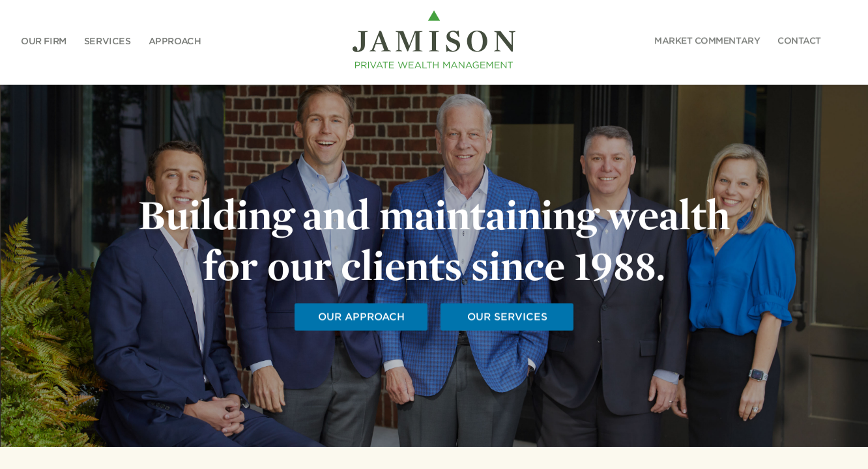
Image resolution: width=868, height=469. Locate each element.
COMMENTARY (707, 40)
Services (108, 40)
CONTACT (799, 40)
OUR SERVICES (507, 317)
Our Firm (44, 40)
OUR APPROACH (361, 317)
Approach (174, 40)
